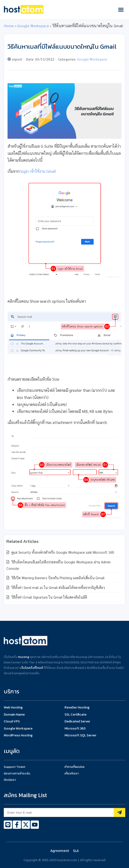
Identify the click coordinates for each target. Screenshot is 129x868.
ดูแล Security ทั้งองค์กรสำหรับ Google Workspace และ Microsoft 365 (62, 552)
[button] (121, 9)
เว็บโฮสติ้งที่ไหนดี (32, 668)
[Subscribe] (119, 812)
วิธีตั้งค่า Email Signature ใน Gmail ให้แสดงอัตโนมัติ (49, 597)
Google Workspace (33, 26)
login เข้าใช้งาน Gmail (38, 171)
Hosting (24, 657)
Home (9, 26)
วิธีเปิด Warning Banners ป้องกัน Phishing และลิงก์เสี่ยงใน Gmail (57, 578)
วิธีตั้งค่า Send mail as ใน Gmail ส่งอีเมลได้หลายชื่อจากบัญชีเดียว (58, 587)
